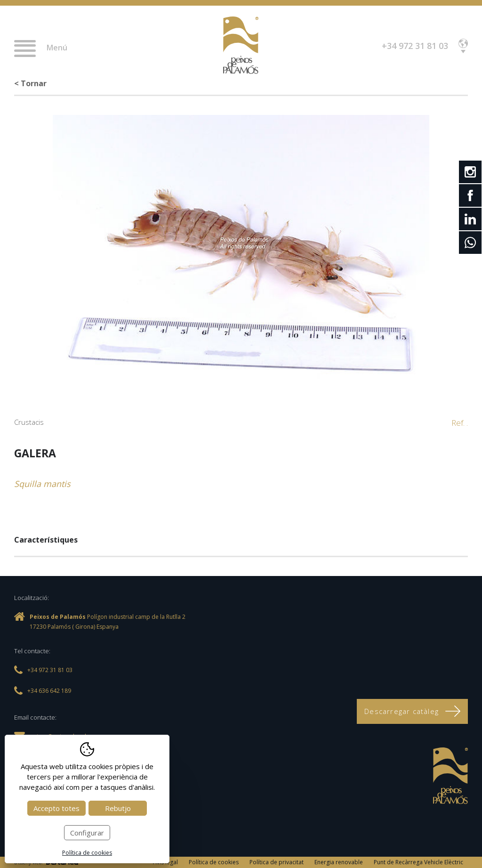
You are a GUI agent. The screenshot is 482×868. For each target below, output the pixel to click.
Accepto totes (56, 808)
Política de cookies (214, 862)
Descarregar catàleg (412, 711)
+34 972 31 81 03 (415, 46)
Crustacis (29, 422)
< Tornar (30, 83)
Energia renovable (339, 862)
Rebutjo (118, 808)
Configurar (87, 833)
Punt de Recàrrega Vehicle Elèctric (418, 862)
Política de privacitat (277, 862)
